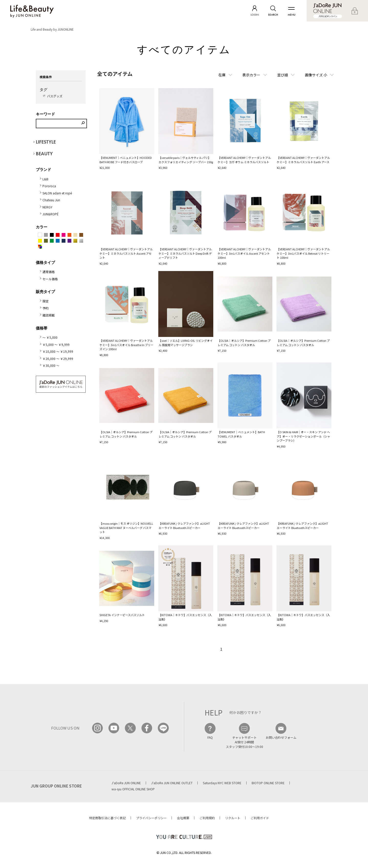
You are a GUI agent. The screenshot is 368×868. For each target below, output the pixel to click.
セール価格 (50, 279)
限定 (46, 301)
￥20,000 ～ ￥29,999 (58, 359)
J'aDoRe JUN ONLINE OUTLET (172, 783)
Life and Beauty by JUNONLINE (52, 29)
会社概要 (183, 818)
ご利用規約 (207, 818)
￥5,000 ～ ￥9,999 (56, 344)
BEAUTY (44, 154)
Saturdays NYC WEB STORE (222, 783)
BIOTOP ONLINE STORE (268, 783)
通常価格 (49, 272)
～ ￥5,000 (50, 337)
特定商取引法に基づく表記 (107, 818)
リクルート (233, 818)
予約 (46, 308)
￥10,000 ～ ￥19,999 (58, 351)
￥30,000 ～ (51, 365)
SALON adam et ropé (57, 193)
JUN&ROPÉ (51, 214)
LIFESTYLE (46, 142)
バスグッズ (55, 96)
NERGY (47, 207)
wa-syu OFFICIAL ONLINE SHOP (133, 789)
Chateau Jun (51, 200)
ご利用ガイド (260, 818)
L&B (45, 179)
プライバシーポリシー (151, 818)
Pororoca (49, 186)
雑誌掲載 (49, 315)
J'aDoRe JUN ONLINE (126, 783)
